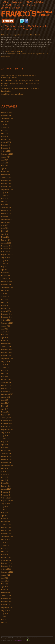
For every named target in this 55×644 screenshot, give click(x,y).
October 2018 (6, 356)
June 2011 (5, 617)
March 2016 (5, 448)
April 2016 (5, 445)
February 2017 (6, 415)
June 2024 (5, 163)
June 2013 (5, 545)
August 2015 (6, 468)
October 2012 (6, 569)
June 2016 (5, 439)
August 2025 (6, 121)
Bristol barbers (27, 54)
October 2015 (6, 462)
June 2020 (5, 296)
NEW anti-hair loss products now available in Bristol (20, 35)
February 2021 (6, 276)
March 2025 (5, 136)
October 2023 (6, 187)
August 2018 (6, 362)
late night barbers (39, 54)
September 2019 (7, 323)
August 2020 (6, 290)
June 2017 (5, 403)
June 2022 (5, 228)
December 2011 (7, 599)
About (29, 2)
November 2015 (7, 459)
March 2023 (5, 204)
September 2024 (7, 154)
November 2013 (7, 531)
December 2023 (7, 181)
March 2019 (5, 341)
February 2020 (6, 308)
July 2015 (5, 471)
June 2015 (5, 474)
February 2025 (6, 139)
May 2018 (5, 370)
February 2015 (6, 486)
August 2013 (6, 539)
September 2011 (7, 608)
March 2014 (5, 519)
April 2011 (5, 622)
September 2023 (7, 190)
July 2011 (5, 614)
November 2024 (7, 148)
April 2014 (5, 516)
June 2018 (5, 368)
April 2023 (5, 201)
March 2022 (5, 237)
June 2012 (5, 581)
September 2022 (7, 219)
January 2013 (6, 560)
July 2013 (5, 542)
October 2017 (6, 391)
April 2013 (5, 551)
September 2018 (7, 359)
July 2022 (5, 225)
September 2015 (7, 465)
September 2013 (7, 536)
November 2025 (7, 113)
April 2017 (5, 409)
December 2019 (7, 314)
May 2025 (5, 130)
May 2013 (5, 548)
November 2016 (7, 424)
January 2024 (6, 178)
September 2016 (7, 430)
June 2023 (5, 196)
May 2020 (5, 299)
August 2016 (6, 433)
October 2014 (6, 498)
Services (39, 2)
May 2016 (5, 442)
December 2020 (7, 282)
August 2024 (6, 157)
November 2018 (7, 353)
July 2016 (5, 436)
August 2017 (6, 397)
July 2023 (5, 193)
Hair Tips (20, 5)
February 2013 (6, 557)
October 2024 (6, 151)
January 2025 (6, 142)
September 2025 (7, 118)
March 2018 (5, 376)
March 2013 (5, 554)
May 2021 (5, 267)
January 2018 (6, 382)
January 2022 (6, 243)
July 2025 (5, 124)
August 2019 (6, 326)
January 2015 (6, 489)
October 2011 (6, 605)
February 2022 (6, 240)
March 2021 (5, 273)
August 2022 (6, 222)
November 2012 (7, 566)
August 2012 (6, 575)
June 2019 (5, 332)
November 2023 (7, 184)
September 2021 (7, 255)
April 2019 (5, 338)
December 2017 (7, 385)
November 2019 (7, 317)
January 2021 (6, 279)
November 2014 (7, 495)
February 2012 (6, 593)
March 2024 (5, 172)
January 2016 (6, 453)
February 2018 (6, 379)
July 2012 (5, 578)
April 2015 (5, 480)
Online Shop (17, 2)
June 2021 (5, 264)
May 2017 (5, 406)
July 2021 (5, 261)
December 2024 (7, 145)
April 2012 (5, 587)
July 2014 (5, 507)
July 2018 (5, 365)
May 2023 (5, 199)
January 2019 (6, 347)
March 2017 (5, 412)
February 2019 (6, 344)
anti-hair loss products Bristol (15, 52)
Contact (8, 5)
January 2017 (6, 418)
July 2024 (5, 160)
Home (6, 2)
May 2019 (5, 335)
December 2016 (7, 421)
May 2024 (5, 166)
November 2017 (7, 388)
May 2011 (5, 620)
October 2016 (6, 427)
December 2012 (7, 563)
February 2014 (6, 522)
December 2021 (7, 246)
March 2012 (5, 590)
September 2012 (7, 572)
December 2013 (7, 528)
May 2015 (5, 477)
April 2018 (5, 373)
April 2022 (5, 234)
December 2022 (7, 210)
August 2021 (6, 258)
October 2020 (6, 284)
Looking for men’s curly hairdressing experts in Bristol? (20, 81)
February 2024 (6, 175)
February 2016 (6, 451)
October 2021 (6, 252)
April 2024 (5, 169)
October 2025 (6, 115)
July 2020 (5, 293)
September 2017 (7, 394)
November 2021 (7, 249)
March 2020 (5, 305)
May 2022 (5, 231)
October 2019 (6, 320)
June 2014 (5, 510)
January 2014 (6, 525)
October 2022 (6, 216)
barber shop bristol (14, 54)
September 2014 (7, 501)
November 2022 (7, 213)
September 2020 (7, 287)
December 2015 (7, 456)
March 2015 (5, 483)
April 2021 (5, 270)
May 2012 (5, 584)
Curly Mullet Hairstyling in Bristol (12, 94)
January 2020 (6, 311)
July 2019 (5, 329)
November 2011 (7, 602)
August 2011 (6, 611)
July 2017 (5, 400)
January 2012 (6, 596)
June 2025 (5, 127)
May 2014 (5, 513)
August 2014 (6, 504)
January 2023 (6, 207)
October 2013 (6, 534)
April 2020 (5, 302)
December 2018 (7, 350)
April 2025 (5, 133)
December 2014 (7, 492)
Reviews (31, 5)
